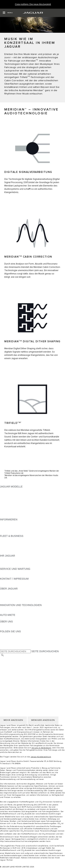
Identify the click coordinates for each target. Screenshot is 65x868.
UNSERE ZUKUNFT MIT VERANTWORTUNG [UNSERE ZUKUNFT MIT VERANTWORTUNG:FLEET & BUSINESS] (26, 546)
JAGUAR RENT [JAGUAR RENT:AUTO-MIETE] (9, 618)
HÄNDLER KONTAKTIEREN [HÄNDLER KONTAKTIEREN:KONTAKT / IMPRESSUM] (16, 585)
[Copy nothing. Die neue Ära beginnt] (33, 4)
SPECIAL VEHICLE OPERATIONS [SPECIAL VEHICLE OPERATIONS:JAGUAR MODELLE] (19, 510)
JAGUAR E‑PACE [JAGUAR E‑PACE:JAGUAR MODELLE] (10, 493)
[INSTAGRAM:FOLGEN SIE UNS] (9, 635)
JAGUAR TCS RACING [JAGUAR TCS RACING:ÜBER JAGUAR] (13, 598)
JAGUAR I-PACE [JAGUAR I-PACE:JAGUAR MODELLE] (9, 496)
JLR (2, 625)
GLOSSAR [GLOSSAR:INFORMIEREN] (6, 526)
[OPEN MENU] (8, 13)
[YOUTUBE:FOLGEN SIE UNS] (7, 641)
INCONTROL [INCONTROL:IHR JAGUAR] (7, 562)
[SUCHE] (2, 655)
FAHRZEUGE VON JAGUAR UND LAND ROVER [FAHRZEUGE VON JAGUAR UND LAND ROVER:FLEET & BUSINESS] (27, 543)
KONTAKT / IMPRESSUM (14, 662)
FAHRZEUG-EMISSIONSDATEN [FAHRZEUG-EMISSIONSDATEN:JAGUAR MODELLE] (18, 513)
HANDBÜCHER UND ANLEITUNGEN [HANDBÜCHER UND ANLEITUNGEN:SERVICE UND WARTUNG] (21, 572)
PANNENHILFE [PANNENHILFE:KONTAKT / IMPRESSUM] (9, 582)
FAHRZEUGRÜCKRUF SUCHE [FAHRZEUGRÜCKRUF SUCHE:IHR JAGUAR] (18, 566)
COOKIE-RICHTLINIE (12, 675)
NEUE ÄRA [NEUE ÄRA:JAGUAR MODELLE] (6, 516)
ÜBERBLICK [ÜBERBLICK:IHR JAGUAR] (7, 559)
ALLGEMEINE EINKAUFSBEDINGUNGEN (24, 678)
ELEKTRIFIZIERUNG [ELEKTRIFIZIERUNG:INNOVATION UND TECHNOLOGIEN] (12, 608)
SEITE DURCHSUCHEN (45, 651)
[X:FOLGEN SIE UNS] (2, 648)
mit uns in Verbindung (41, 748)
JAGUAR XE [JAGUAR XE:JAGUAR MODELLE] (7, 503)
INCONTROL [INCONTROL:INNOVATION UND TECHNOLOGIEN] (7, 612)
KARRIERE (6, 665)
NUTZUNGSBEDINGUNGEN (16, 669)
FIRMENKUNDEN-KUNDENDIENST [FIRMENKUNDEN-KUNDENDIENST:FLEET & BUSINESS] (20, 549)
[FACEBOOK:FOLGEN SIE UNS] (8, 645)
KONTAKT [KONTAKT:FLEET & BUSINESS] (6, 552)
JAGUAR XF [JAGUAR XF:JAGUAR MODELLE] (7, 506)
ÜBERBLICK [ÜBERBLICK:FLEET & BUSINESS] (7, 539)
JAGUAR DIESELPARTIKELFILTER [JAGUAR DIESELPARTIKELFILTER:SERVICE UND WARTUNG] (20, 575)
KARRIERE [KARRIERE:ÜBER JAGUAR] (6, 595)
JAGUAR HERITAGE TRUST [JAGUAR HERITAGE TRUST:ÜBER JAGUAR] (16, 602)
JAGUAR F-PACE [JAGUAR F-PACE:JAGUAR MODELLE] (10, 490)
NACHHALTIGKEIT (11, 628)
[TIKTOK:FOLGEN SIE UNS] (6, 638)
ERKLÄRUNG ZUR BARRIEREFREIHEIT (23, 685)
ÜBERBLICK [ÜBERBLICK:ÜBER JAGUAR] (7, 592)
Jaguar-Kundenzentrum (41, 757)
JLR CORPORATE (10, 682)
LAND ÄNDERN (9, 659)
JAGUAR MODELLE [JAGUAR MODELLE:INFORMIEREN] (11, 523)
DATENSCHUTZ (9, 672)
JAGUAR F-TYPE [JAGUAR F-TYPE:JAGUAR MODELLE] (10, 500)
